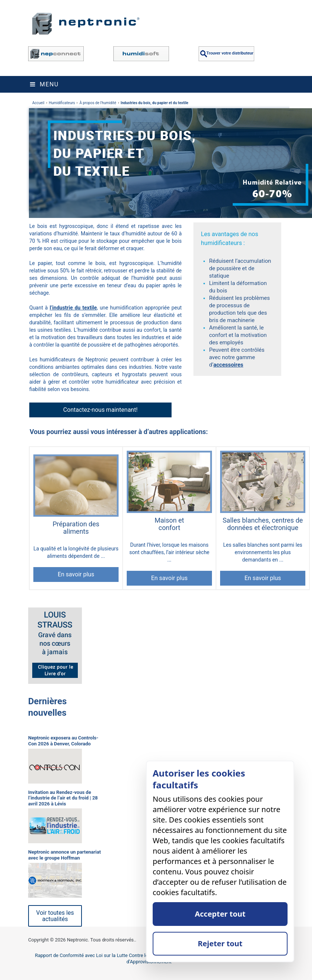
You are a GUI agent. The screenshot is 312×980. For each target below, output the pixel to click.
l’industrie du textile (73, 308)
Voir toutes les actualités (55, 916)
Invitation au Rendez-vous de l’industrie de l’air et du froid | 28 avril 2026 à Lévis (63, 798)
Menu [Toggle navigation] (44, 84)
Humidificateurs (62, 103)
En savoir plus (76, 574)
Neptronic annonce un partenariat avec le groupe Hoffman (64, 855)
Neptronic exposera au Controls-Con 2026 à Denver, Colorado (63, 741)
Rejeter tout (220, 943)
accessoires (228, 365)
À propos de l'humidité (98, 103)
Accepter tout (220, 914)
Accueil (38, 103)
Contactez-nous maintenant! (101, 410)
